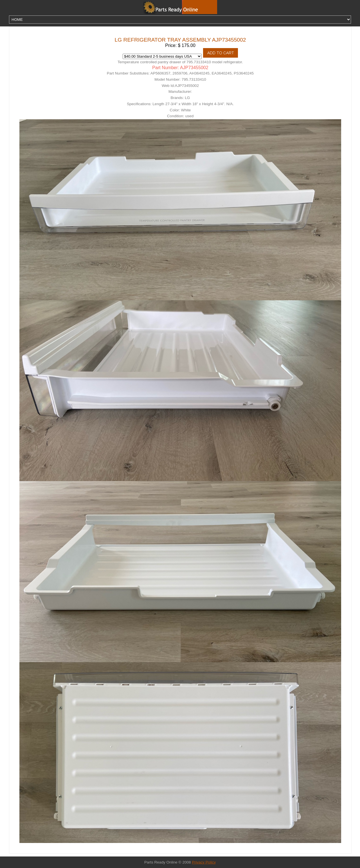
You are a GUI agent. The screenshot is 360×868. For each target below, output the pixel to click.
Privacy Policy (204, 862)
